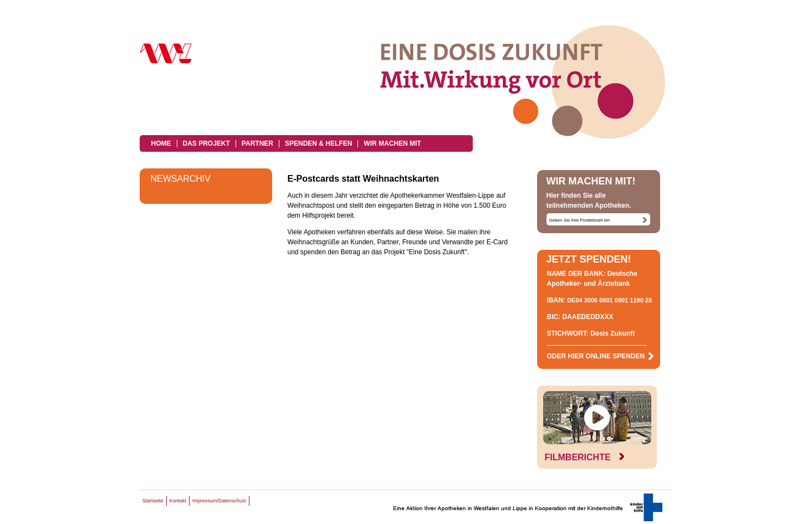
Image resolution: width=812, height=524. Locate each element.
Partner (257, 143)
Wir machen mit (392, 143)
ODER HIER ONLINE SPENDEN (601, 356)
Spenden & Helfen (318, 143)
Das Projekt (206, 143)
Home (161, 143)
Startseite (153, 501)
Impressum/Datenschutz (219, 501)
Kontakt (178, 501)
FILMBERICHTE (585, 457)
